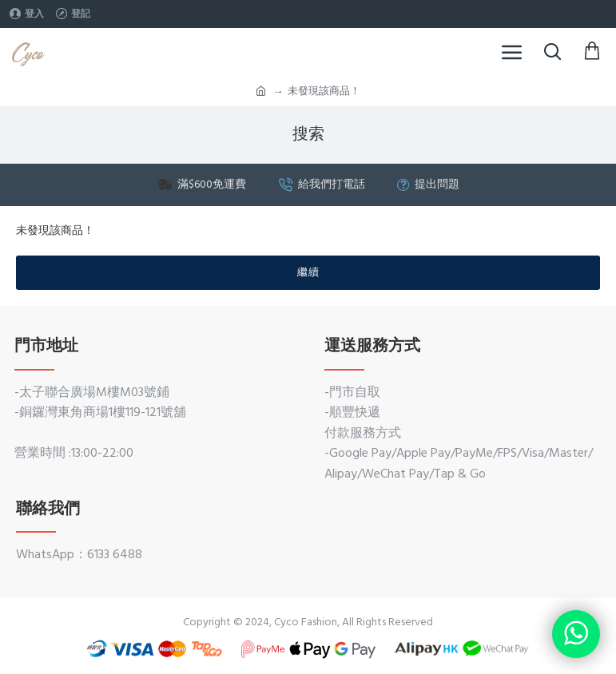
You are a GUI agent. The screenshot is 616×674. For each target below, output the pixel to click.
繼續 (308, 272)
